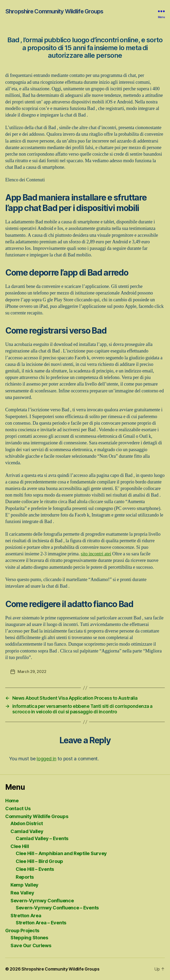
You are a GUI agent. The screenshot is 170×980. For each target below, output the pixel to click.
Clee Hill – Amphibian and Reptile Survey (61, 853)
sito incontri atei (96, 554)
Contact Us (18, 808)
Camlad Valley (27, 831)
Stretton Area (26, 916)
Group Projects (22, 931)
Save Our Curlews (31, 945)
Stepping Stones (29, 938)
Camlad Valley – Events (42, 838)
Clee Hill (20, 846)
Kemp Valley (24, 885)
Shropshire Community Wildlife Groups (54, 11)
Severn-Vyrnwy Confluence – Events (57, 908)
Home (12, 801)
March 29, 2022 (32, 671)
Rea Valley (22, 893)
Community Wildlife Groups (37, 816)
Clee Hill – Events (35, 869)
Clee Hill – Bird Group (39, 861)
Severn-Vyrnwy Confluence (42, 901)
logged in (46, 759)
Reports (25, 877)
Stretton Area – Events (41, 923)
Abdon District (27, 823)
